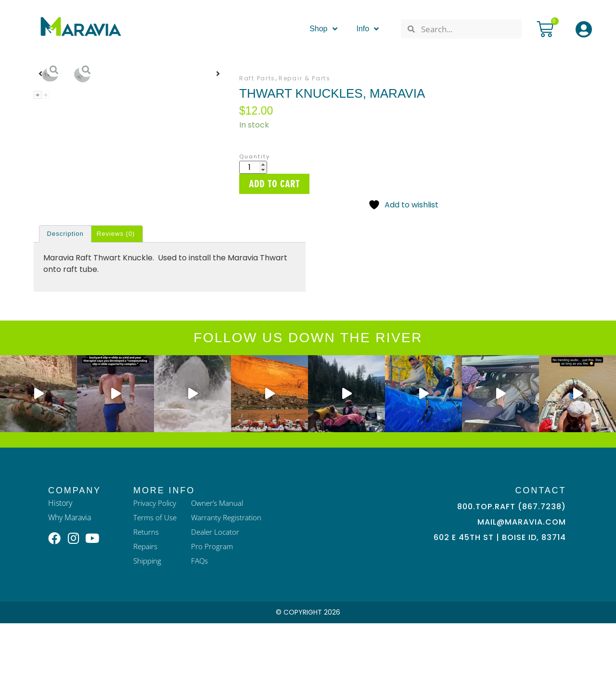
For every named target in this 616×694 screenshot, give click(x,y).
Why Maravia (70, 588)
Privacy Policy (156, 574)
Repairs (146, 617)
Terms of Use (156, 588)
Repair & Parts (305, 78)
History (60, 574)
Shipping (148, 631)
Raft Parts (257, 78)
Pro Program (214, 617)
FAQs (202, 631)
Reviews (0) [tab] (116, 304)
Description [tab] (65, 304)
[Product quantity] (253, 167)
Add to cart (274, 184)
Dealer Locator (218, 603)
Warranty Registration (229, 588)
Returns (147, 603)
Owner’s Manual (220, 574)
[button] (40, 153)
